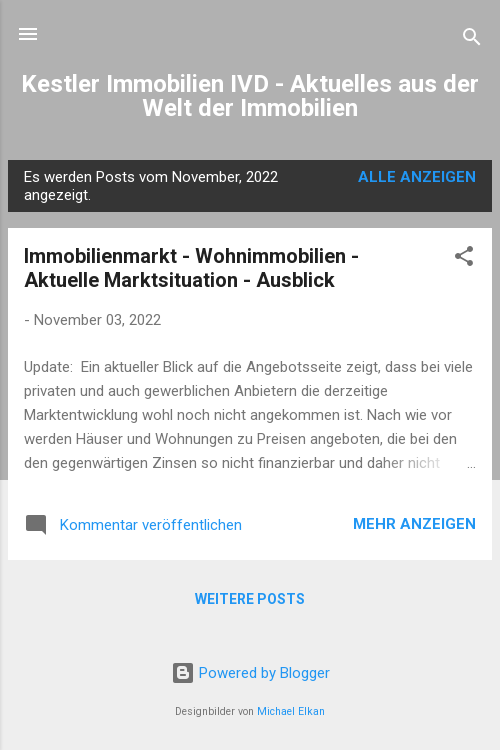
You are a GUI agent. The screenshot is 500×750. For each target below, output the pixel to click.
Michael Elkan (291, 711)
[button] (464, 259)
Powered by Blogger (250, 673)
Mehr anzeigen (414, 524)
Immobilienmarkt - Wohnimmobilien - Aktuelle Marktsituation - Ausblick (191, 268)
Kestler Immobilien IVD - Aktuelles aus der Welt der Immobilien (250, 96)
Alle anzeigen (417, 177)
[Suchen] (472, 40)
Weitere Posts (250, 599)
